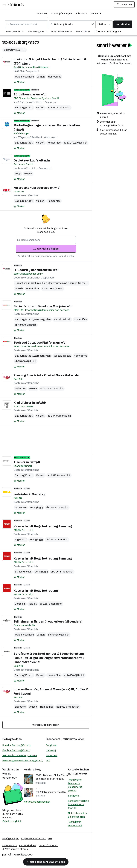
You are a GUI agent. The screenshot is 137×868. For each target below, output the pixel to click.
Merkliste (96, 13)
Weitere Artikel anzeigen (37, 802)
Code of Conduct (48, 845)
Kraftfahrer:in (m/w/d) (30, 403)
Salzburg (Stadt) (27, 42)
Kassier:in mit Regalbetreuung (36, 591)
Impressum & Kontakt (33, 839)
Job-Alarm (81, 13)
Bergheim (20, 604)
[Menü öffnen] (4, 5)
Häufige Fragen (11, 839)
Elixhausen (21, 507)
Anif (48, 761)
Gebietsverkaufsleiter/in (32, 160)
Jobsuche (42, 13)
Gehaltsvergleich (12, 821)
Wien (48, 319)
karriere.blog (32, 770)
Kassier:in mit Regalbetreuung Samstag (43, 526)
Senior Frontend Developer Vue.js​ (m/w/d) (43, 306)
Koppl (18, 174)
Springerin (74, 796)
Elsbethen (20, 388)
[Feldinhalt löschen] (93, 24)
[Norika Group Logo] (17, 855)
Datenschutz (10, 845)
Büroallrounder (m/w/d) (30, 94)
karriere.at (80, 774)
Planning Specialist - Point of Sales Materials (46, 375)
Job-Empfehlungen (61, 13)
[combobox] (26, 24)
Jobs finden (123, 24)
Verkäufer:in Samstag (30, 494)
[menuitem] (17, 32)
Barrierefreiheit (28, 845)
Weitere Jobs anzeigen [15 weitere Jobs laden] (46, 725)
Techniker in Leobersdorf (75, 824)
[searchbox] (46, 240)
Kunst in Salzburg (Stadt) (16, 745)
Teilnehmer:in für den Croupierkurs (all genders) (48, 621)
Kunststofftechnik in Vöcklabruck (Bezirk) (78, 804)
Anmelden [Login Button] (124, 5)
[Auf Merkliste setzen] (19, 82)
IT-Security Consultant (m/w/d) (36, 270)
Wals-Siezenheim (24, 77)
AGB (50, 839)
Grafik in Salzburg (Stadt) (16, 750)
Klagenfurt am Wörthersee (63, 283)
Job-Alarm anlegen (46, 249)
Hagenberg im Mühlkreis (29, 283)
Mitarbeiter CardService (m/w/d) (37, 188)
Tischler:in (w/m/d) (27, 462)
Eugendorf (21, 540)
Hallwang (51, 750)
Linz (45, 283)
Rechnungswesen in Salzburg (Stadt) (23, 761)
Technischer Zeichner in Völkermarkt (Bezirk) (75, 785)
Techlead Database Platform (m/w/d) (40, 343)
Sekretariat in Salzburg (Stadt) (20, 755)
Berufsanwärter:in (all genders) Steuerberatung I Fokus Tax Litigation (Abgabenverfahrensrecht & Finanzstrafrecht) (49, 658)
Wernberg (40, 319)
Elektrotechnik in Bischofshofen (77, 815)
